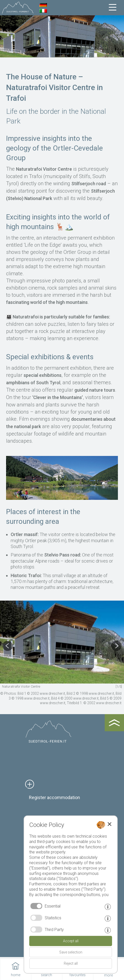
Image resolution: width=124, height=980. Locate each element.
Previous (5, 646)
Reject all (71, 963)
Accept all (71, 941)
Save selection (71, 952)
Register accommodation (55, 797)
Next (119, 646)
